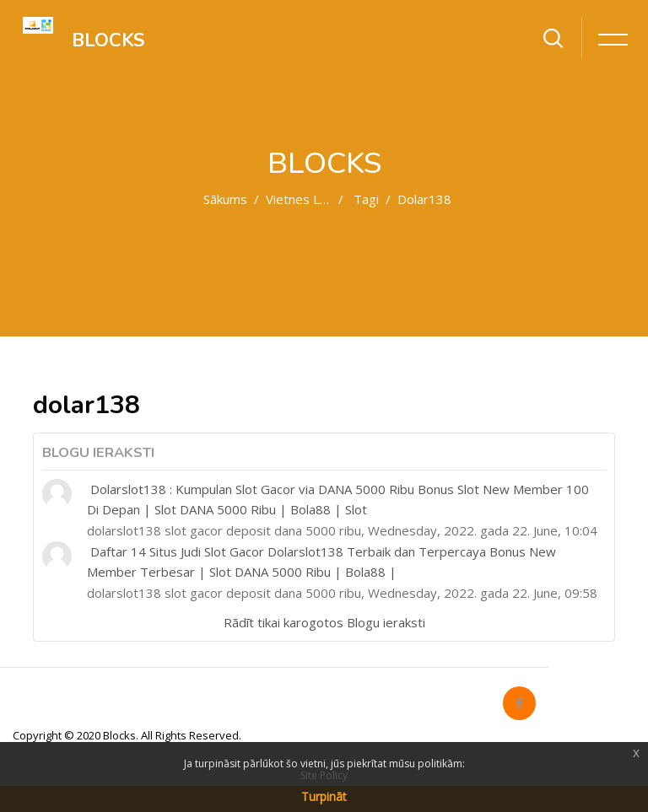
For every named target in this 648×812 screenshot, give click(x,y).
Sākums (225, 199)
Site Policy (324, 775)
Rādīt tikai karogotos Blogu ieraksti (324, 622)
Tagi (366, 199)
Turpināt (324, 796)
